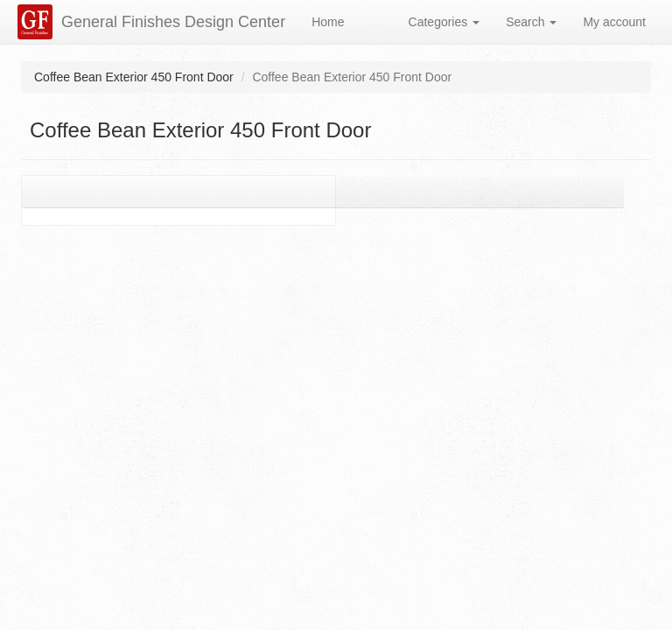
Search (531, 22)
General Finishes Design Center (173, 22)
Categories (444, 22)
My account (614, 22)
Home (328, 22)
